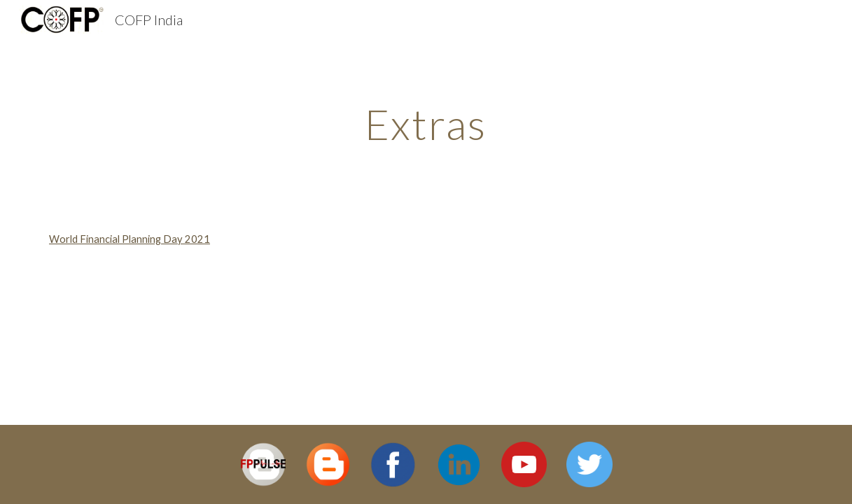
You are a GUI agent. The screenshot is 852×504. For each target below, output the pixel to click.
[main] (426, 124)
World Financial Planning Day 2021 (130, 239)
